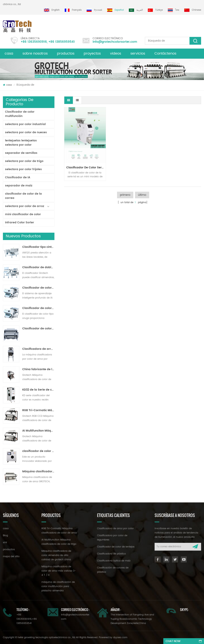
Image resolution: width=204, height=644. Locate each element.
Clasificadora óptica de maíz (114, 561)
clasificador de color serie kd (86, 168)
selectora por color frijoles (23, 169)
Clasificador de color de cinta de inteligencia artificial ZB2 (38, 288)
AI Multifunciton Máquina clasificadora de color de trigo (38, 431)
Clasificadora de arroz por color (115, 529)
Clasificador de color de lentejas (116, 547)
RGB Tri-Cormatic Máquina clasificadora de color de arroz (38, 410)
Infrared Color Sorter (20, 222)
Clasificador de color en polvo (38, 329)
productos (66, 54)
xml (5, 543)
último (142, 195)
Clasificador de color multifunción (20, 114)
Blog (5, 536)
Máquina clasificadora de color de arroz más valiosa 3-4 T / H (38, 472)
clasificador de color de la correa (23, 196)
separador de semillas (21, 153)
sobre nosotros (35, 54)
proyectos (92, 54)
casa (9, 54)
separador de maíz (19, 186)
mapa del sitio (11, 557)
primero (125, 195)
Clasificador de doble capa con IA (38, 267)
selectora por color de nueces (26, 132)
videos (116, 54)
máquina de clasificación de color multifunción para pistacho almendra (58, 586)
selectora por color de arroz (25, 206)
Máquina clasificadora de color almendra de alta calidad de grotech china (56, 555)
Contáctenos (165, 54)
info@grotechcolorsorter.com (115, 42)
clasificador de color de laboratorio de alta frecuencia (38, 451)
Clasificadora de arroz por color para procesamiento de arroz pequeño (38, 349)
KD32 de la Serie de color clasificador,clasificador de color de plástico (38, 390)
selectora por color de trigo (24, 161)
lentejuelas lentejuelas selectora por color (21, 143)
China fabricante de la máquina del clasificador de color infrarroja (38, 369)
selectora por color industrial (25, 124)
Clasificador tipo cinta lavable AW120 (38, 247)
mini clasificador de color (23, 214)
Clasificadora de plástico (111, 554)
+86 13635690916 (34, 42)
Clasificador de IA (18, 177)
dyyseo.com (120, 637)
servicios (138, 54)
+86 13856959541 (62, 42)
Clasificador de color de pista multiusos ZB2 (38, 308)
